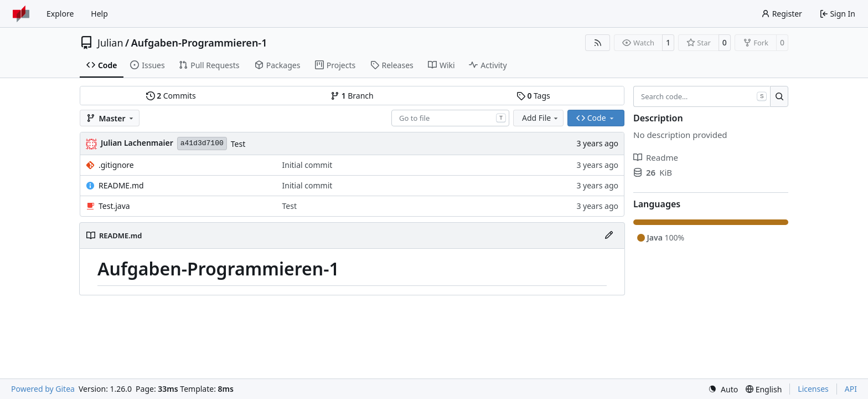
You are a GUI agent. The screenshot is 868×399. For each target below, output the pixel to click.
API (851, 389)
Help (99, 14)
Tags (533, 96)
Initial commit (308, 165)
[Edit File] (609, 236)
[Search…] (779, 96)
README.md (121, 185)
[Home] (21, 14)
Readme (656, 157)
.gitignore (116, 165)
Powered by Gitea (43, 389)
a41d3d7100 (202, 143)
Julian (110, 43)
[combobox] (450, 118)
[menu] (723, 389)
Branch (352, 96)
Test (238, 144)
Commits (171, 96)
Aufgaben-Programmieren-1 (199, 43)
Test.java (114, 206)
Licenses (813, 389)
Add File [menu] (541, 118)
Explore (60, 14)
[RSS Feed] (598, 43)
